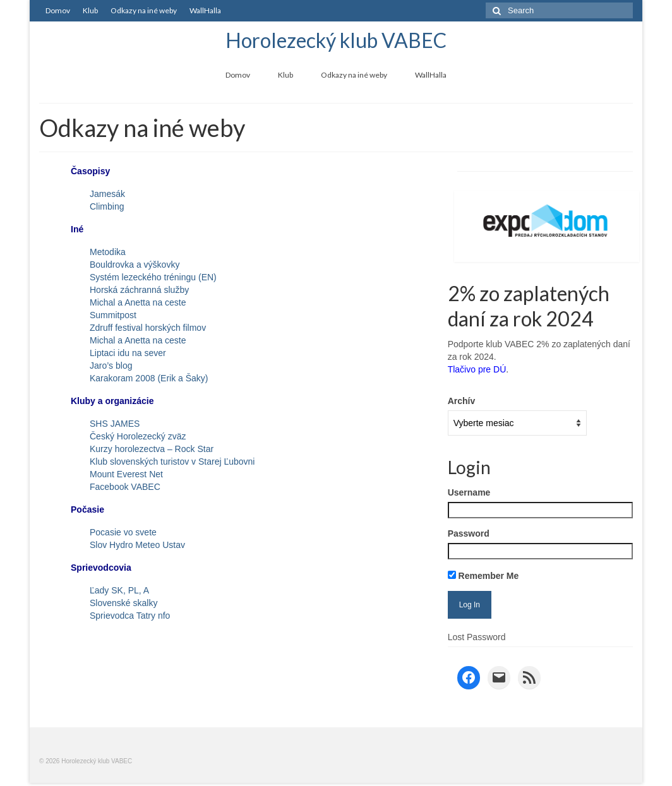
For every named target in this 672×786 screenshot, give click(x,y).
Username (469, 492)
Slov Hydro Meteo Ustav (137, 545)
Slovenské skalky (123, 603)
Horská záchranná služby (139, 290)
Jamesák (107, 194)
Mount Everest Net (126, 474)
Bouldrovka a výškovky (135, 265)
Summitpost (113, 315)
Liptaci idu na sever (128, 353)
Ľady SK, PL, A (119, 590)
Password (469, 533)
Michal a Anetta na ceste (138, 302)
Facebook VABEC (125, 487)
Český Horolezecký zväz (138, 436)
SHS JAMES (115, 424)
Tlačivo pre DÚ (477, 369)
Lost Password (477, 637)
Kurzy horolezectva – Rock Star (152, 449)
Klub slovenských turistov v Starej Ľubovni (172, 461)
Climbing (107, 206)
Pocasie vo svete (123, 532)
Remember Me (483, 576)
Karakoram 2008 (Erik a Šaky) (149, 378)
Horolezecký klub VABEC (336, 40)
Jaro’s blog (111, 366)
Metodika (108, 252)
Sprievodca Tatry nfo (130, 616)
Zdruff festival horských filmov (148, 328)
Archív (462, 401)
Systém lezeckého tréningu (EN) (153, 277)
